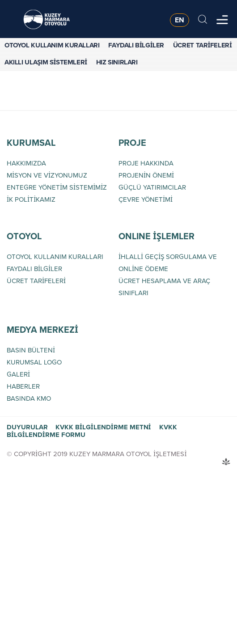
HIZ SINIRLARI (117, 62)
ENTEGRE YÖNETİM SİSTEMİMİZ (57, 187)
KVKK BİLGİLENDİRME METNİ (103, 427)
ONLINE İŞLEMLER (157, 236)
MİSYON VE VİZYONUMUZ (47, 175)
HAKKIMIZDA (26, 163)
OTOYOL (24, 236)
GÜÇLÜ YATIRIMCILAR (152, 187)
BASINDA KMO (29, 398)
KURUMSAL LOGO (34, 362)
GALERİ (18, 374)
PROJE (132, 143)
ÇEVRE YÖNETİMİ (146, 199)
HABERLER (23, 386)
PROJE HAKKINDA (146, 163)
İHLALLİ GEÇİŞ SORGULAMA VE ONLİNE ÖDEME (168, 263)
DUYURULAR (27, 427)
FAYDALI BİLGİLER (136, 45)
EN (180, 20)
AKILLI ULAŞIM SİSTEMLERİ (46, 62)
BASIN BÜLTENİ (31, 350)
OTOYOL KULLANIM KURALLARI (52, 45)
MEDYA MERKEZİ (42, 330)
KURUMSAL (31, 143)
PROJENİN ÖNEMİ (146, 175)
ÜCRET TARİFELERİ (203, 45)
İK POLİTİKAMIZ (31, 199)
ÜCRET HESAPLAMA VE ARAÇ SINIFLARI (164, 287)
